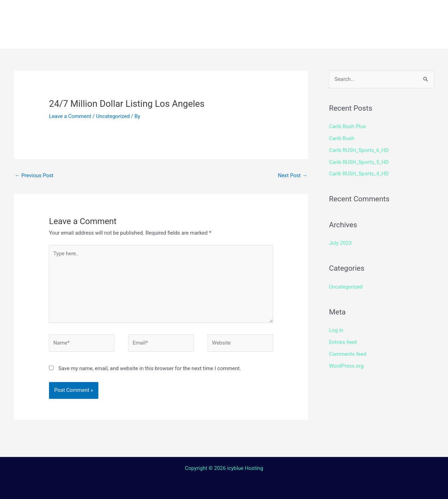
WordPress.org (346, 366)
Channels (170, 12)
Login (268, 37)
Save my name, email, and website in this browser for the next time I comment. (150, 368)
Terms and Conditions (158, 37)
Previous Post (34, 175)
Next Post (293, 175)
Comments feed (348, 354)
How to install (221, 12)
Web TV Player (313, 37)
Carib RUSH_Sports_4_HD (359, 174)
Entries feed (343, 342)
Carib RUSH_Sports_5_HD (359, 162)
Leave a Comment (70, 116)
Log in (336, 330)
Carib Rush (342, 138)
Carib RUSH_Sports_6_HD (359, 150)
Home (133, 12)
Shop (333, 12)
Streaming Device (284, 12)
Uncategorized (113, 116)
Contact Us (229, 37)
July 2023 (340, 243)
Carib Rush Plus (347, 126)
